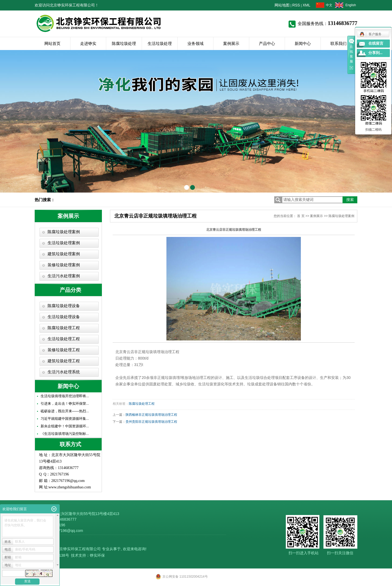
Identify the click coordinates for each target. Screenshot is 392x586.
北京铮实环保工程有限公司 (78, 549)
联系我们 (338, 43)
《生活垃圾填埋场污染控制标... (65, 434)
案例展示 (231, 43)
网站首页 (52, 43)
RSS (296, 5)
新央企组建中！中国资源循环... (65, 426)
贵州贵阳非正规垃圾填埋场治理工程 (151, 422)
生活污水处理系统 (64, 372)
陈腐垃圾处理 (124, 43)
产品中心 (267, 43)
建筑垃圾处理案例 (64, 254)
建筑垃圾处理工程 (64, 361)
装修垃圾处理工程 (64, 350)
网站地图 (282, 5)
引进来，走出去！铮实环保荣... (65, 404)
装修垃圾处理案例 (64, 265)
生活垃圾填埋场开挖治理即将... (65, 396)
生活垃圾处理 (160, 43)
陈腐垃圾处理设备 (64, 306)
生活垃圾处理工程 (64, 339)
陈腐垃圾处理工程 (64, 328)
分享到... (375, 53)
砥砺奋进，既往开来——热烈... (65, 411)
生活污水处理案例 (64, 276)
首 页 (301, 216)
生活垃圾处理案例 (64, 243)
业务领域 (195, 43)
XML (307, 5)
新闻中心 (303, 43)
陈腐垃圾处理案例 (64, 232)
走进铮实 (88, 43)
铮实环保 (97, 555)
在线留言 (376, 43)
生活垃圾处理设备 (64, 317)
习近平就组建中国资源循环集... (65, 419)
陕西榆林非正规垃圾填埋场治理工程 (151, 415)
